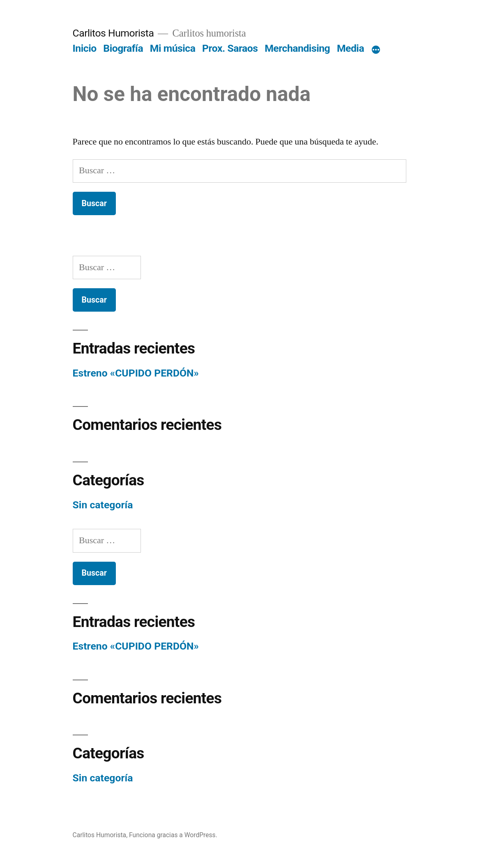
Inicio (85, 48)
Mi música (173, 48)
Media (350, 48)
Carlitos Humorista (113, 33)
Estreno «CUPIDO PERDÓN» (136, 373)
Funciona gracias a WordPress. (173, 835)
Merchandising (297, 48)
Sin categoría (103, 505)
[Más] (376, 50)
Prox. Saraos (230, 48)
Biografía (123, 48)
